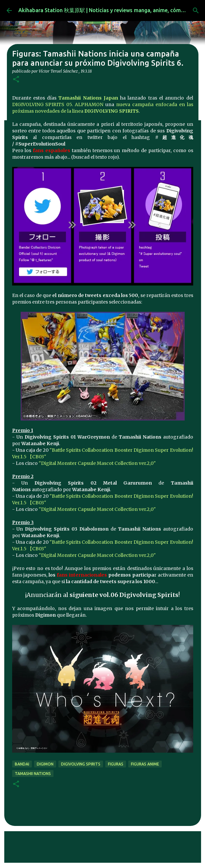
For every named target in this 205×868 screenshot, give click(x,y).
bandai (22, 764)
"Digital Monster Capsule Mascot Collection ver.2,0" (97, 463)
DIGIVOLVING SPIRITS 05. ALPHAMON (58, 104)
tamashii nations (33, 774)
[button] (16, 80)
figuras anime (145, 764)
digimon (45, 764)
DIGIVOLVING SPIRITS (112, 111)
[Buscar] (196, 11)
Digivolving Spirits (81, 764)
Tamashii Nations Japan (88, 98)
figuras (116, 764)
